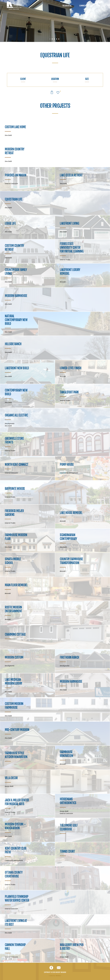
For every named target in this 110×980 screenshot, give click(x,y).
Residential (67, 6)
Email (59, 968)
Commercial (84, 6)
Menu (100, 6)
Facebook (51, 968)
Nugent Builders (14, 6)
